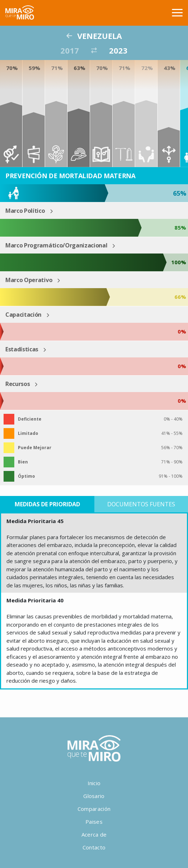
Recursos (18, 384)
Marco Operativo (29, 280)
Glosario (94, 796)
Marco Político (25, 211)
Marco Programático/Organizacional (56, 245)
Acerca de (94, 834)
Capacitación (23, 315)
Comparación (94, 809)
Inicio (94, 783)
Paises (94, 822)
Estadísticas (22, 349)
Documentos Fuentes (141, 504)
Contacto (94, 847)
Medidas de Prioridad (47, 504)
